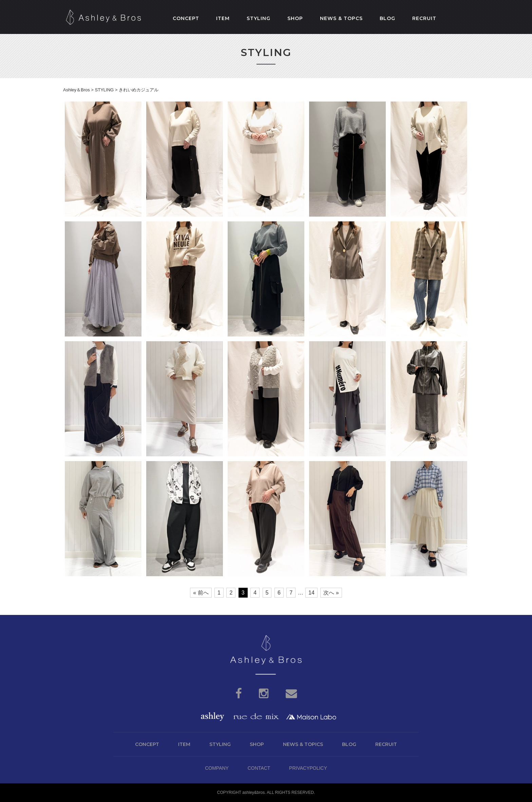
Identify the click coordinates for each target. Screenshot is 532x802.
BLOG (349, 744)
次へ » (331, 593)
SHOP (257, 744)
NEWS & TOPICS (303, 744)
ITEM (184, 744)
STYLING (220, 744)
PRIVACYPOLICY (308, 768)
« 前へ (201, 593)
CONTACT (259, 768)
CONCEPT (147, 744)
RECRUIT (386, 744)
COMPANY (217, 768)
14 (311, 593)
